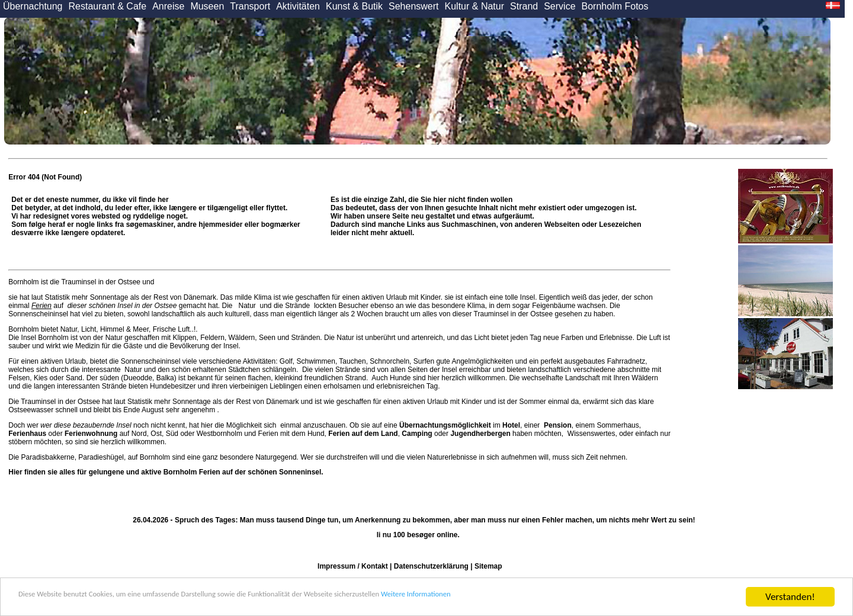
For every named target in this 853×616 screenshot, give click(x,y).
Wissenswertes (591, 434)
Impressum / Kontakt (353, 566)
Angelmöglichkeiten (482, 361)
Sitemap (488, 566)
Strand (524, 6)
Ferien (41, 306)
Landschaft (583, 378)
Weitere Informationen (551, 598)
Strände (298, 306)
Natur (247, 306)
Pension (558, 425)
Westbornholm (219, 434)
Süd (172, 434)
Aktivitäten (298, 6)
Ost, (157, 434)
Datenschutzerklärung (431, 566)
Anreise (168, 6)
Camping (417, 434)
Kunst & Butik (354, 6)
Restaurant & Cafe (108, 6)
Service (559, 6)
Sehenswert (414, 6)
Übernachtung (33, 6)
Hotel (511, 425)
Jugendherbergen (480, 434)
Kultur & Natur (474, 6)
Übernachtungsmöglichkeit (445, 425)
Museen (207, 6)
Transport (250, 6)
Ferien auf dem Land (363, 434)
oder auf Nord (77, 434)
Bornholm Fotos (615, 6)
